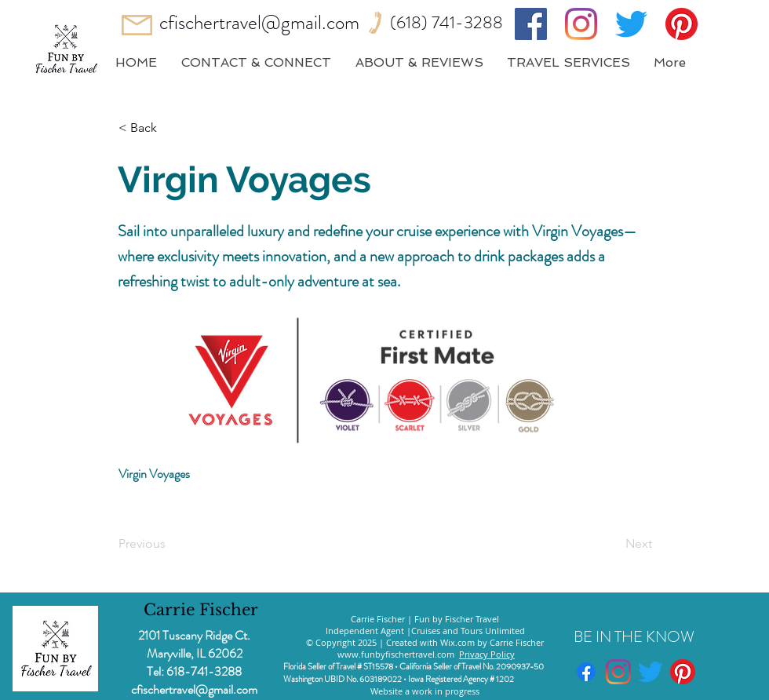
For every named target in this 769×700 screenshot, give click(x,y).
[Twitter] (631, 24)
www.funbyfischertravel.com (396, 654)
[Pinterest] (682, 24)
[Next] (613, 544)
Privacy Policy (487, 654)
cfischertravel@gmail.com (259, 23)
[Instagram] (581, 24)
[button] (170, 128)
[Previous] (170, 544)
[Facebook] (531, 24)
